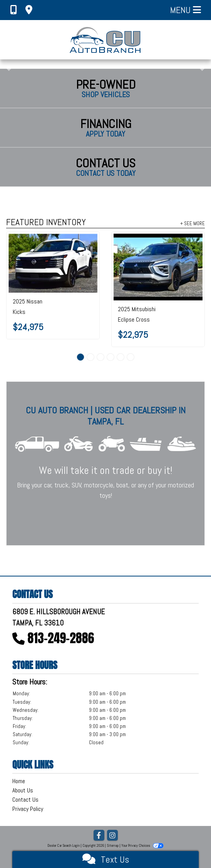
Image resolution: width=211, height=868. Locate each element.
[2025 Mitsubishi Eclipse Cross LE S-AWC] (158, 267)
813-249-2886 (61, 638)
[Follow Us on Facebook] (99, 836)
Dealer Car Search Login (64, 845)
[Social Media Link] (112, 836)
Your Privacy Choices (142, 845)
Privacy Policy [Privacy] (28, 809)
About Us (23, 790)
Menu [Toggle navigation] (186, 10)
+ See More (193, 223)
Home (19, 781)
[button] (7, 64)
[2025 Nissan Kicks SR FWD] (53, 263)
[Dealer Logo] (106, 40)
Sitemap (113, 845)
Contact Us (25, 800)
